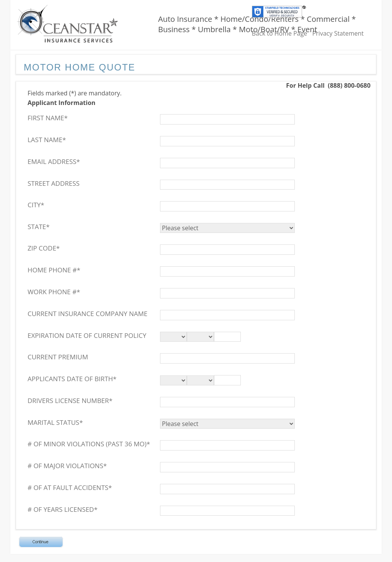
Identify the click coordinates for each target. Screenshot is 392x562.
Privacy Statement (338, 33)
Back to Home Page (280, 33)
